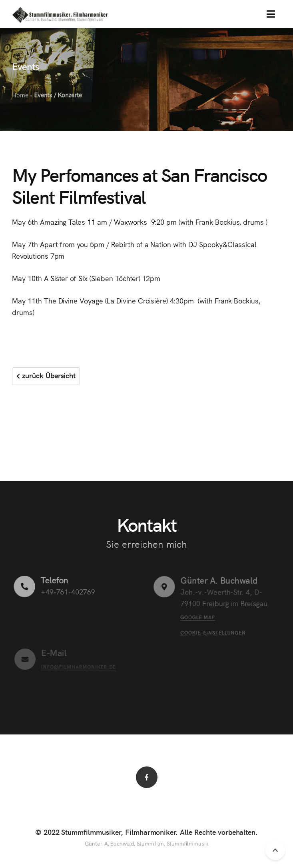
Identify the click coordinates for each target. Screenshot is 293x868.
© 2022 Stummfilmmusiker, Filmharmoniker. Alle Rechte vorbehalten (146, 832)
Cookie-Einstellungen (213, 632)
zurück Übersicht (46, 375)
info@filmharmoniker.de (78, 666)
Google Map (197, 617)
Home (20, 95)
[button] (271, 14)
